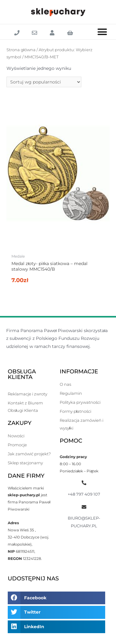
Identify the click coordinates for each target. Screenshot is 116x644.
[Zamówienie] (44, 82)
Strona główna (21, 50)
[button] (102, 32)
